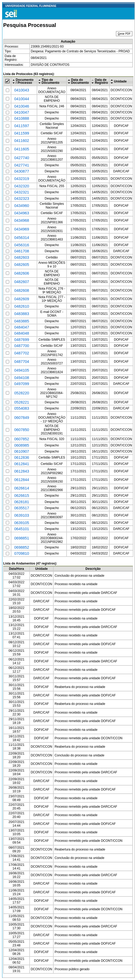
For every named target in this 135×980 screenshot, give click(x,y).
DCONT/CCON (121, 90)
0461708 (22, 251)
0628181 (22, 502)
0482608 (22, 290)
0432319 (22, 179)
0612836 (22, 457)
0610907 (22, 451)
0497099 (22, 384)
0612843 (22, 471)
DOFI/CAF (121, 126)
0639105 (22, 523)
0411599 (22, 133)
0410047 (22, 112)
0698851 (22, 538)
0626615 (22, 496)
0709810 (22, 553)
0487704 (22, 362)
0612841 (22, 464)
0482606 (22, 273)
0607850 (22, 430)
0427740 (22, 158)
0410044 (22, 99)
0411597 (22, 126)
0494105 (22, 370)
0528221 (22, 402)
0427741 (22, 165)
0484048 (22, 333)
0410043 (22, 90)
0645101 (22, 529)
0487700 (22, 346)
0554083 (22, 408)
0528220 (22, 393)
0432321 (22, 192)
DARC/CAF (121, 171)
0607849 (22, 418)
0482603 (22, 257)
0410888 (22, 118)
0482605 (22, 265)
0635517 (22, 508)
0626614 (22, 488)
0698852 (22, 547)
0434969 (22, 229)
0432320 (22, 186)
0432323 (22, 198)
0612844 (22, 480)
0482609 (22, 299)
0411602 (22, 141)
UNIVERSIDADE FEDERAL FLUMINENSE (31, 6)
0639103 (22, 515)
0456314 (22, 238)
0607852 (22, 439)
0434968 (22, 220)
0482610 (22, 306)
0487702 (22, 353)
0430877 (22, 171)
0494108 (22, 378)
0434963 (22, 213)
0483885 (22, 321)
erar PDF (124, 34)
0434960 (22, 206)
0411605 (22, 149)
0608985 (22, 445)
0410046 (22, 106)
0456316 (22, 245)
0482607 (22, 282)
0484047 (22, 327)
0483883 (22, 314)
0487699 (22, 340)
